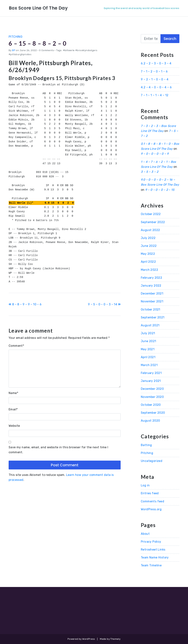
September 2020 (153, 413)
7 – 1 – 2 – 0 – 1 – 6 (154, 71)
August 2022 (150, 230)
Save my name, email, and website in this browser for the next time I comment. (58, 450)
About (145, 534)
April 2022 (148, 262)
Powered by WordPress (81, 639)
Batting (146, 445)
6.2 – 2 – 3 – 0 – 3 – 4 (156, 63)
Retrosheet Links (153, 550)
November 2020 (152, 397)
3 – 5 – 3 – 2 (150, 172)
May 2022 (148, 254)
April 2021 (148, 357)
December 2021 (152, 293)
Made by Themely (110, 639)
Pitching (16, 37)
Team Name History (155, 557)
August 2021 (150, 325)
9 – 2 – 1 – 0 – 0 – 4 (155, 79)
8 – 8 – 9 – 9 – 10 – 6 (25, 304)
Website (14, 426)
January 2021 (151, 381)
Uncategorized (152, 461)
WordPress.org (151, 509)
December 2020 (152, 389)
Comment (16, 346)
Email (13, 409)
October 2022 (151, 214)
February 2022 (151, 278)
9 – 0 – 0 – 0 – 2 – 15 (160, 190)
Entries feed (150, 493)
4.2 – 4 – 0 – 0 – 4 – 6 (156, 87)
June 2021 (149, 341)
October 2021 (151, 309)
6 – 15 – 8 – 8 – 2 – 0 (38, 43)
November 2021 (152, 301)
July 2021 (148, 333)
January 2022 (151, 286)
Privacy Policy (151, 542)
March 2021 (149, 365)
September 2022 (153, 222)
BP (14, 50)
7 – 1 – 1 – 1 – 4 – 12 (155, 95)
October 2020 (151, 405)
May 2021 (148, 349)
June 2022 (149, 246)
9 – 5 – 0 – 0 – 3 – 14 (104, 304)
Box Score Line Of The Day (38, 8)
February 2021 (151, 373)
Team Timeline (151, 565)
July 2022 (148, 238)
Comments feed (152, 501)
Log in (145, 485)
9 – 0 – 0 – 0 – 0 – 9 (155, 154)
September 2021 (153, 317)
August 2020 (150, 421)
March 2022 (149, 270)
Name (13, 393)
